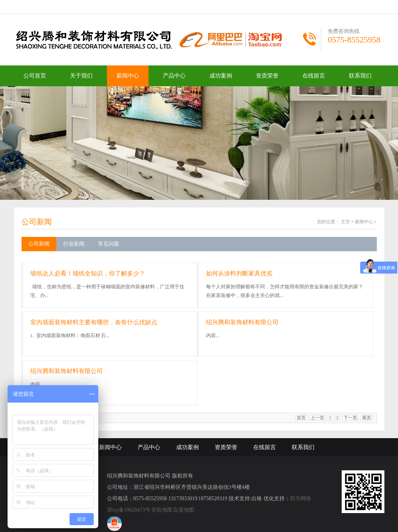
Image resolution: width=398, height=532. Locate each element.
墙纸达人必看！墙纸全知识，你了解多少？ (88, 273)
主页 (345, 222)
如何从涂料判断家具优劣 (239, 273)
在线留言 (314, 76)
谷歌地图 (162, 510)
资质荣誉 (267, 76)
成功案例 (221, 76)
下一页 (350, 418)
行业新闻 (74, 244)
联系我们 (360, 76)
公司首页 (35, 76)
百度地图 (184, 510)
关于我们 (81, 76)
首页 (301, 418)
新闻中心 (128, 76)
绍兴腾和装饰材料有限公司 (242, 322)
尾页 (367, 418)
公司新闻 (37, 222)
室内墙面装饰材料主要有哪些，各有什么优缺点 (94, 322)
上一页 (317, 418)
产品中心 (174, 76)
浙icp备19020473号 (129, 510)
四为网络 (300, 499)
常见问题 (108, 244)
